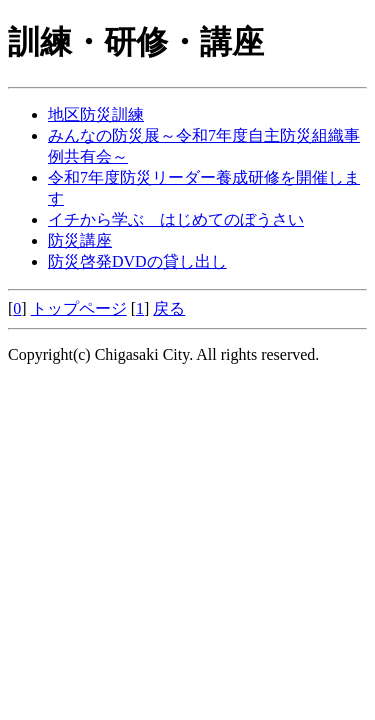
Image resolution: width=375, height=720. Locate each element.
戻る (169, 308)
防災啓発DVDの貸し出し (137, 261)
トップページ (79, 308)
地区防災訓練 (96, 114)
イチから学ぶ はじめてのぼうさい (176, 219)
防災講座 (80, 240)
